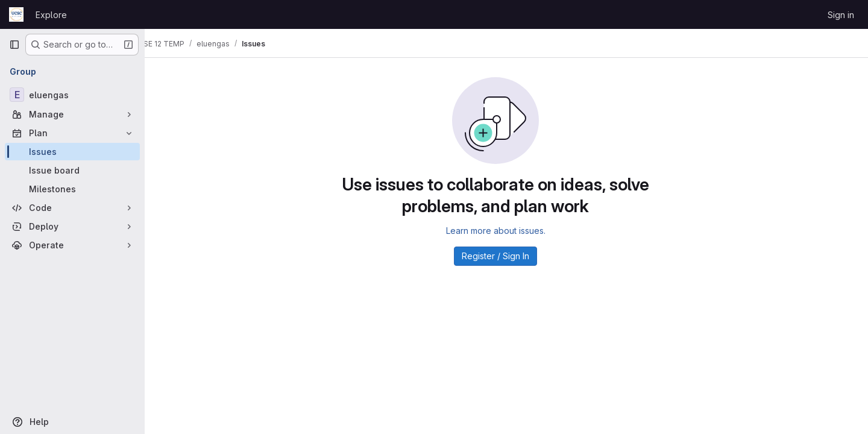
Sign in (841, 15)
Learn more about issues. (507, 231)
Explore (51, 15)
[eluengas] (72, 95)
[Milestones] (72, 189)
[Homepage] (16, 14)
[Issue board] (72, 170)
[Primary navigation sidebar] (14, 45)
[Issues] (72, 152)
